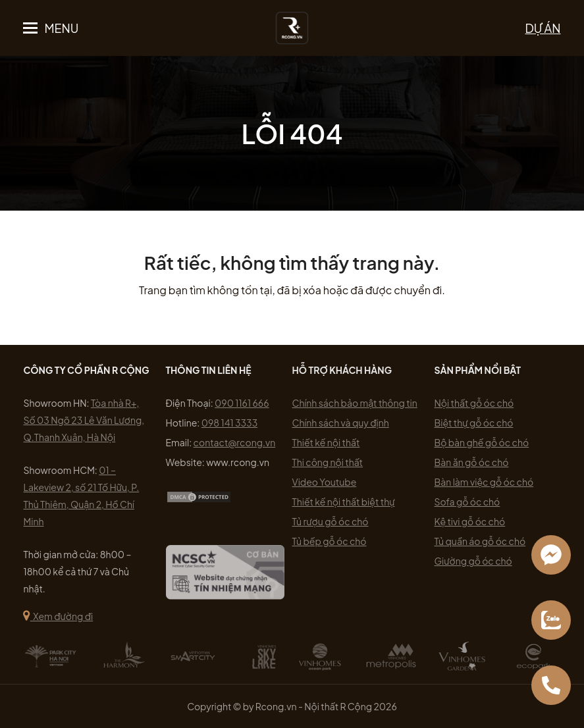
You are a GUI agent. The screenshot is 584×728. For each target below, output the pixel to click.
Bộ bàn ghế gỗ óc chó (482, 442)
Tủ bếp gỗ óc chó (330, 541)
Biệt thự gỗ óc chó (474, 423)
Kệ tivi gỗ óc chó (470, 521)
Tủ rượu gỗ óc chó (331, 521)
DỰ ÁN (543, 28)
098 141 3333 (229, 423)
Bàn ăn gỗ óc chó (472, 462)
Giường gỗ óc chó (473, 561)
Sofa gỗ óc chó (467, 502)
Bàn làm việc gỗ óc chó (484, 482)
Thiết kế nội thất (326, 442)
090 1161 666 (242, 403)
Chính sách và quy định (341, 423)
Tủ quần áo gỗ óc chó (480, 541)
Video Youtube (325, 482)
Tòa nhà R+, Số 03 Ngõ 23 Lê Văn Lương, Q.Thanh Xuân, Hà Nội (84, 420)
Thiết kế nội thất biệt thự (344, 502)
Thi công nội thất (328, 462)
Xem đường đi (58, 616)
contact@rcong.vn (235, 442)
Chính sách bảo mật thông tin (355, 403)
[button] (51, 28)
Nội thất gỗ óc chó (474, 403)
